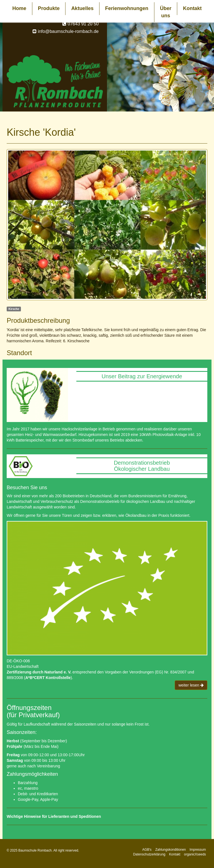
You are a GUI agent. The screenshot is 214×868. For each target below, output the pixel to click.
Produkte (49, 8)
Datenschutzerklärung (149, 854)
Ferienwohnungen (127, 8)
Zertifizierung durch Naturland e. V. (39, 672)
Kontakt (192, 8)
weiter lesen (191, 685)
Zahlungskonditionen (171, 850)
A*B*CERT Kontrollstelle (48, 678)
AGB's (147, 850)
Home (19, 8)
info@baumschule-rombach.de (68, 31)
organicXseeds (195, 854)
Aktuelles (82, 8)
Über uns (166, 12)
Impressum (198, 850)
